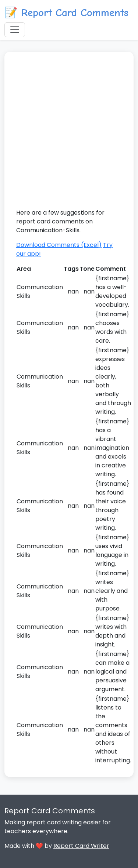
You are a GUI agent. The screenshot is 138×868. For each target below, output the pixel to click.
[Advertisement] (69, 136)
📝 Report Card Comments (66, 13)
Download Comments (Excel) (59, 245)
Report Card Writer (81, 846)
